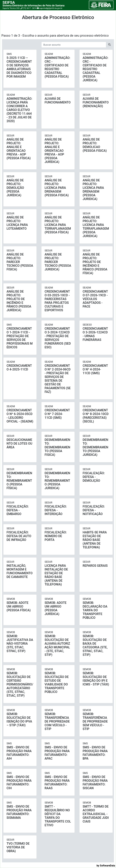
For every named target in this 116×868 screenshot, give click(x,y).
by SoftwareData (106, 866)
